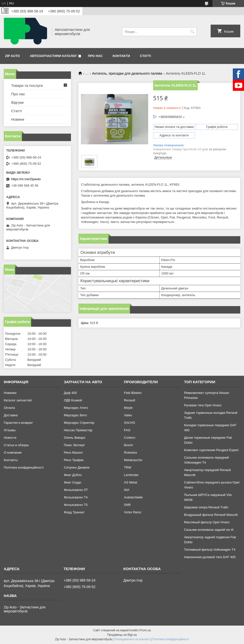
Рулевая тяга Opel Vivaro (203, 405)
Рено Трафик (74, 460)
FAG (127, 430)
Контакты (11, 460)
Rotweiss (131, 453)
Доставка (11, 415)
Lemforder (131, 475)
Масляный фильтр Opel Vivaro (207, 522)
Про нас (95, 56)
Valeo (128, 415)
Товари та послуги (27, 85)
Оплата (9, 408)
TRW (128, 467)
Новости (10, 438)
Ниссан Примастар (78, 430)
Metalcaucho (133, 460)
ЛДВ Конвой (73, 400)
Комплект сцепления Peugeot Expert (211, 450)
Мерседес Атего (76, 408)
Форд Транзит (74, 512)
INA (127, 490)
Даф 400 (70, 393)
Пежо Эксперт (74, 445)
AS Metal (131, 482)
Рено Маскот (73, 453)
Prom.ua (145, 630)
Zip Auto (12, 56)
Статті (145, 56)
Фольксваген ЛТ (76, 490)
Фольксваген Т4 (76, 497)
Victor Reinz (133, 512)
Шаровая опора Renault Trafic (206, 507)
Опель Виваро (74, 438)
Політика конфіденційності (24, 467)
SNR (127, 505)
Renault (130, 400)
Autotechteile (133, 497)
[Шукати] (192, 32)
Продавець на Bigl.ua (122, 635)
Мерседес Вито (75, 415)
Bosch (128, 445)
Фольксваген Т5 (76, 505)
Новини (18, 119)
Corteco (130, 438)
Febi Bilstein (133, 393)
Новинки (10, 393)
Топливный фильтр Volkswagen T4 (210, 550)
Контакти (121, 56)
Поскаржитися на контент (132, 639)
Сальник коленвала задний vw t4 (209, 530)
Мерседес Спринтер (79, 423)
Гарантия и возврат (18, 423)
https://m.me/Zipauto (26, 179)
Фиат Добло (73, 475)
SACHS (130, 423)
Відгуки (17, 102)
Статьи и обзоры (16, 445)
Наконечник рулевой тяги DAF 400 (210, 557)
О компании (13, 453)
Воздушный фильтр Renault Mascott (211, 515)
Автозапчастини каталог (54, 56)
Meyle (128, 408)
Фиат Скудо (72, 482)
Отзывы (10, 430)
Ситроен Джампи (77, 467)
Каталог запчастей (18, 400)
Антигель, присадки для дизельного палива (127, 73)
